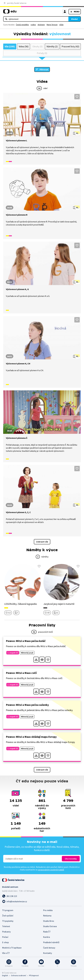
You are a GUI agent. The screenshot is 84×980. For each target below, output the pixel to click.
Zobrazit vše (42, 542)
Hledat (74, 19)
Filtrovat (44, 69)
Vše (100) (10, 46)
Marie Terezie (52, 25)
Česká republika (22, 25)
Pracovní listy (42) (70, 46)
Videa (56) (24, 46)
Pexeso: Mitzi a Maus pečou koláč (26, 641)
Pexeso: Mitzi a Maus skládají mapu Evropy (31, 737)
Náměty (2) (52, 46)
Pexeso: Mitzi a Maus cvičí (21, 673)
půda (61, 25)
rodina (33, 25)
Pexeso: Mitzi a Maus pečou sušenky (27, 705)
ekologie (41, 25)
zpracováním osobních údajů (51, 870)
